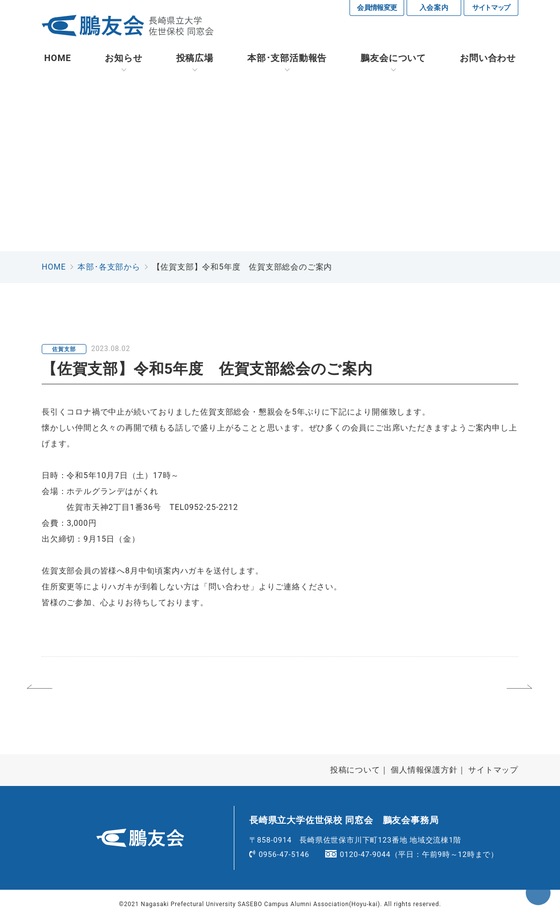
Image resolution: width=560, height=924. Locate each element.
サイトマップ (491, 7)
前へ (85, 694)
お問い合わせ (488, 59)
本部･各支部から (109, 268)
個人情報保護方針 (424, 775)
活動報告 (287, 59)
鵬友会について (393, 59)
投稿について (355, 775)
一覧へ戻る (282, 694)
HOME (58, 59)
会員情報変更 (377, 7)
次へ (476, 694)
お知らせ (123, 59)
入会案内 (434, 7)
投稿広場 (195, 59)
